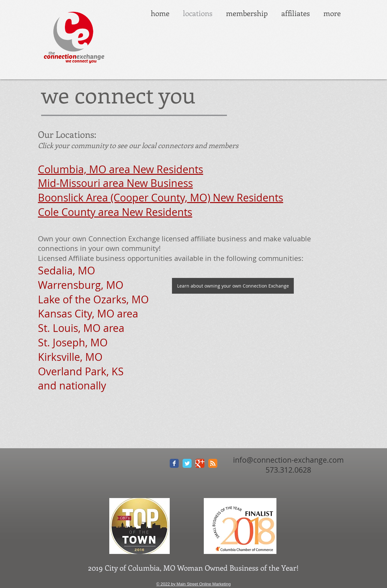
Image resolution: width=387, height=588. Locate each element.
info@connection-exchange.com (288, 460)
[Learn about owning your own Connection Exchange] (233, 286)
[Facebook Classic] (174, 463)
